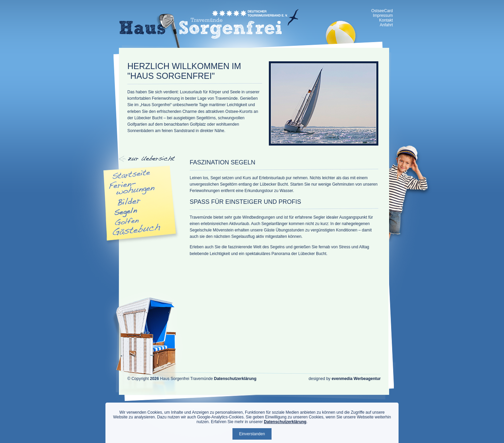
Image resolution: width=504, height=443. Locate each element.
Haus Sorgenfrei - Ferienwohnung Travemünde (209, 24)
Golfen (127, 221)
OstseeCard (382, 11)
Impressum (383, 15)
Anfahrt (386, 25)
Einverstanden (252, 434)
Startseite (132, 174)
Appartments (132, 188)
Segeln (126, 212)
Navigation (139, 160)
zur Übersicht (171, 31)
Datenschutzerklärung (235, 379)
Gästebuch (137, 230)
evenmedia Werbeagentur (356, 379)
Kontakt (386, 20)
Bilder (129, 202)
